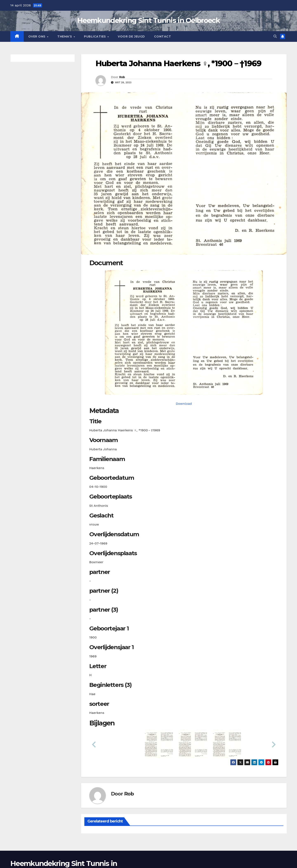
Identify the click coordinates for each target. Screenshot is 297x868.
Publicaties (95, 36)
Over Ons (37, 36)
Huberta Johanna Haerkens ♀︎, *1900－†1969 (178, 63)
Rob (122, 77)
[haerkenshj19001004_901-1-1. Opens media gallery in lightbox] (184, 332)
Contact (163, 36)
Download (184, 404)
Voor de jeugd (131, 36)
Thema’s (65, 36)
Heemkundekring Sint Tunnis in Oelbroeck (148, 20)
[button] (275, 36)
